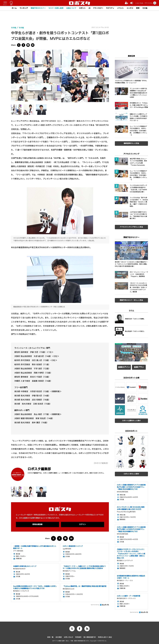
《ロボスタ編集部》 (101, 463)
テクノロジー (98, 8)
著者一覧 (50, 637)
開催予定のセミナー (38, 8)
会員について (71, 8)
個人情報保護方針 (90, 637)
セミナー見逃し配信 (56, 8)
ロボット (82, 8)
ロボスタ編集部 (39, 469)
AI (89, 8)
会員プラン (139, 367)
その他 (145, 8)
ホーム (14, 8)
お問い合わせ (68, 637)
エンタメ (130, 8)
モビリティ (110, 8)
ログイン (82, 524)
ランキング (24, 8)
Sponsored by (95, 605)
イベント (120, 8)
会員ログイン (124, 367)
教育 (138, 8)
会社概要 (59, 637)
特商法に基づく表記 (105, 637)
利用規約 (78, 637)
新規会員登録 (37, 524)
